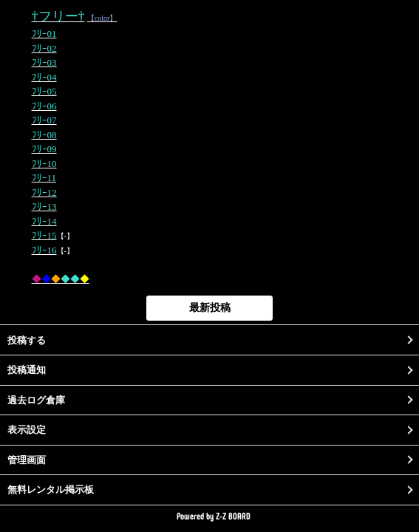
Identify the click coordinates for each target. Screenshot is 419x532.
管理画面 (27, 460)
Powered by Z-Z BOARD (214, 516)
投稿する (27, 340)
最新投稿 (210, 307)
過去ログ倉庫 (36, 400)
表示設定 (27, 430)
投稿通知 (27, 370)
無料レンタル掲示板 (51, 490)
